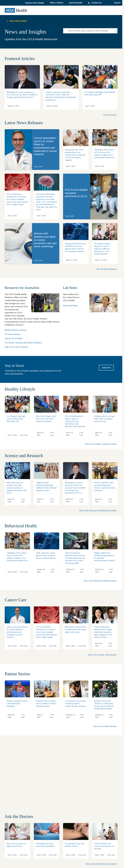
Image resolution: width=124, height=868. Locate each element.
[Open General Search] (117, 3)
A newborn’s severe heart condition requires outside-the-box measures (75, 703)
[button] (35, 3)
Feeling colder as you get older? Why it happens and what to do (104, 419)
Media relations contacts (16, 330)
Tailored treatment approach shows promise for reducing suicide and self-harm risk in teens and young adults (75, 558)
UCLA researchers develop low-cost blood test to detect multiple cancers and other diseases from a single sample (17, 199)
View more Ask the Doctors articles (101, 864)
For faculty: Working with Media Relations (23, 343)
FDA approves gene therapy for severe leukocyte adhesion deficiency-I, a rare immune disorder (102, 249)
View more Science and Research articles (98, 511)
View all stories (110, 115)
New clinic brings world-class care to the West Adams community (46, 419)
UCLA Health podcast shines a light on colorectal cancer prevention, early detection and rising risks (75, 421)
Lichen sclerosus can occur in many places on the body (104, 846)
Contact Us (96, 3)
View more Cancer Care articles (102, 655)
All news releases (13, 334)
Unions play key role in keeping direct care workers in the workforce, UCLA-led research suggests (75, 155)
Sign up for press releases (17, 347)
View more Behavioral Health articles (100, 581)
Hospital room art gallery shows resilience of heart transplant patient (46, 703)
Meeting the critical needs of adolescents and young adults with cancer (75, 630)
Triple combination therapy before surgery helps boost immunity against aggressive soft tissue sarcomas (103, 632)
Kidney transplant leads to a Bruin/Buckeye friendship (17, 703)
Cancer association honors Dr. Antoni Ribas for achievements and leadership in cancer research (17, 632)
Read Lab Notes (70, 306)
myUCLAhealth (76, 3)
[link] (32, 150)
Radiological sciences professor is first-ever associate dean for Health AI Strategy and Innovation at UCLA (22, 95)
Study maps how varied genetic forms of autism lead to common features (46, 555)
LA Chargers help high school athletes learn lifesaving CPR (16, 419)
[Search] (116, 31)
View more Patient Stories (105, 726)
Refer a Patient (57, 3)
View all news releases (106, 269)
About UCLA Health (18, 21)
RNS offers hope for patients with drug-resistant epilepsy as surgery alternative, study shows (17, 488)
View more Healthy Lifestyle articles (101, 444)
